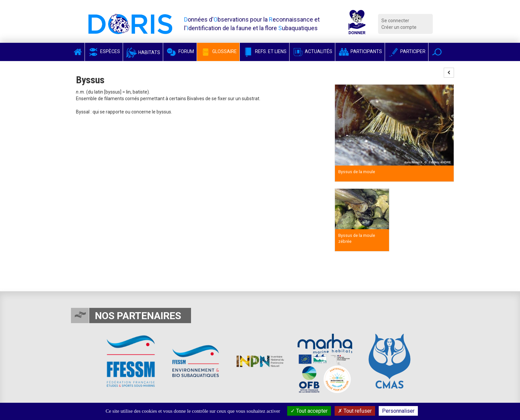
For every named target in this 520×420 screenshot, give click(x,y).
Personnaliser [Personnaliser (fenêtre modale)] (398, 411)
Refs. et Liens (264, 51)
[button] (437, 52)
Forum (180, 51)
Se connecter (395, 21)
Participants (360, 51)
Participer (407, 51)
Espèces (104, 51)
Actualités (312, 51)
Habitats (143, 52)
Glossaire (218, 51)
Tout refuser (355, 411)
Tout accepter (309, 411)
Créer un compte (399, 27)
